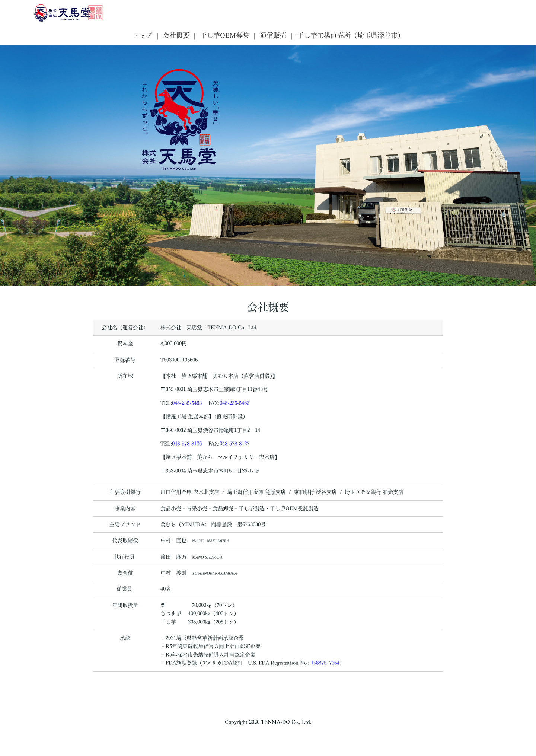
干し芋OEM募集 (225, 35)
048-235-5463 (187, 403)
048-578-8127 (234, 444)
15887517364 (325, 663)
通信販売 (273, 35)
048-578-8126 (187, 444)
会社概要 (176, 35)
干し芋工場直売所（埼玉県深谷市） (351, 35)
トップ (142, 35)
